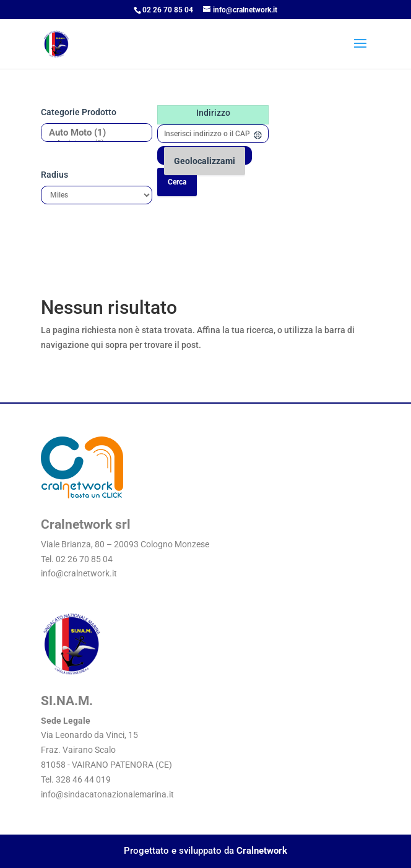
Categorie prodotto (79, 112)
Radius (54, 175)
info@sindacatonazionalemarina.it (107, 794)
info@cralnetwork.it (79, 573)
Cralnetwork (262, 851)
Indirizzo (213, 113)
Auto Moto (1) (92, 133)
